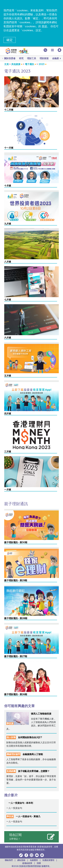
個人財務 (11, 737)
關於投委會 (10, 58)
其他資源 (16, 64)
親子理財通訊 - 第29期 (16, 580)
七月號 (8, 300)
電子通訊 (29, 64)
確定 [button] (10, 40)
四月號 (8, 414)
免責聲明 (34, 860)
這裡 (12, 30)
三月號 (8, 452)
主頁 (6, 64)
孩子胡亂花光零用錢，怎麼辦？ (34, 771)
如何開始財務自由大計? (30, 737)
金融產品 (57, 58)
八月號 (8, 262)
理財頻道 (44, 58)
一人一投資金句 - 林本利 (21, 803)
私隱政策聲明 (49, 860)
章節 (44, 26)
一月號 (8, 490)
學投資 (10, 723)
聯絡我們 (9, 860)
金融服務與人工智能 (33, 754)
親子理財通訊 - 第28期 (16, 618)
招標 (39, 863)
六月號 (8, 338)
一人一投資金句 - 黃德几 (28, 816)
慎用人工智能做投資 (41, 714)
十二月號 (9, 110)
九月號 (8, 224)
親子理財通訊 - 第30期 (16, 542)
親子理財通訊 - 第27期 (16, 656)
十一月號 (9, 148)
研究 (21, 58)
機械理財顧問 (13, 754)
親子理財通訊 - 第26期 (16, 694)
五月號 (8, 376)
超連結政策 (27, 863)
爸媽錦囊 (11, 771)
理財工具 (32, 58)
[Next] (60, 58)
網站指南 (21, 860)
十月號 (8, 186)
